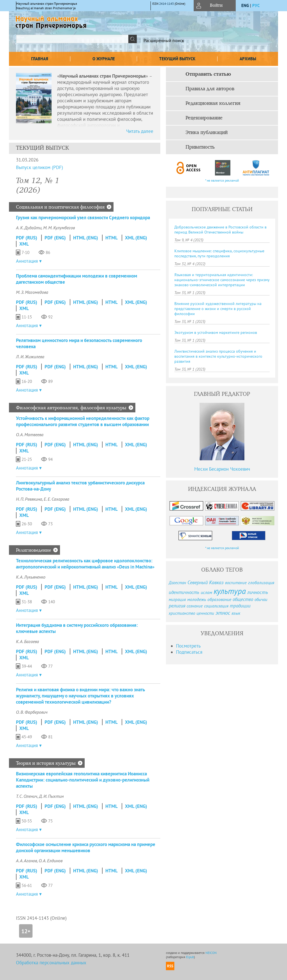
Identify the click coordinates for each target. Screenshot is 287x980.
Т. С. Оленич (27, 796)
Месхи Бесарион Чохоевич (222, 469)
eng (245, 5)
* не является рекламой (222, 180)
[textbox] (72, 39)
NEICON (211, 953)
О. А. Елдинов (51, 861)
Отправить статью (208, 74)
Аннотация (27, 261)
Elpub (190, 957)
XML (24, 244)
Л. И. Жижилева (30, 357)
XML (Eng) (136, 238)
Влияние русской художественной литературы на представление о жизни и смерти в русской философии (218, 309)
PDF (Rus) (27, 238)
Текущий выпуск (177, 59)
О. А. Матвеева (30, 434)
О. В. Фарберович (32, 712)
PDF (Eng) (55, 238)
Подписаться (189, 652)
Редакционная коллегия (213, 103)
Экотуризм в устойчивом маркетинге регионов (216, 332)
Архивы (248, 59)
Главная (40, 59)
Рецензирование (204, 118)
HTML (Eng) (86, 238)
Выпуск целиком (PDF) (40, 167)
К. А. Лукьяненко (31, 577)
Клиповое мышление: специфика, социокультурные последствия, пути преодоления (219, 253)
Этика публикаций (207, 133)
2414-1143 (166, 4)
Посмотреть (188, 646)
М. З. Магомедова (32, 292)
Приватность (200, 147)
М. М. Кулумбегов (59, 228)
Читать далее (140, 131)
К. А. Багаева (27, 641)
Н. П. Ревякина (29, 499)
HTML (112, 238)
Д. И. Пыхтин (51, 796)
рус (256, 5)
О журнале (104, 59)
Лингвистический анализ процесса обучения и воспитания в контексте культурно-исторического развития (218, 356)
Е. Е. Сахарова (56, 499)
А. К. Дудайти (29, 228)
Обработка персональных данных (51, 963)
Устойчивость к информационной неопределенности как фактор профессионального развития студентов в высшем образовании (83, 421)
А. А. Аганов (26, 861)
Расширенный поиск (164, 40)
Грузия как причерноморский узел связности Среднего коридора (83, 218)
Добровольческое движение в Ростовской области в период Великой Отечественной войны (220, 230)
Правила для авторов (210, 89)
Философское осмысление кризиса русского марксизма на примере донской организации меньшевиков (86, 847)
